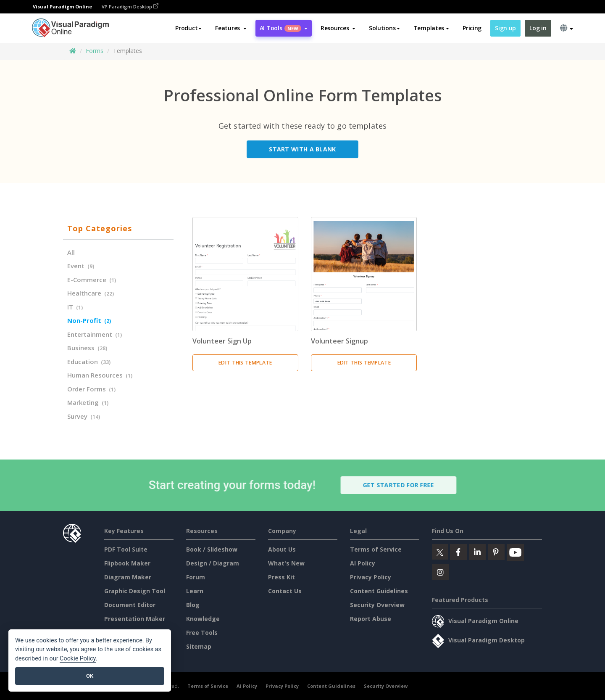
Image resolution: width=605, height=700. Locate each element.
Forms (95, 51)
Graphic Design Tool (135, 591)
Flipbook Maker (127, 563)
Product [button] (188, 28)
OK (90, 676)
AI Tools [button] (284, 28)
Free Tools (202, 633)
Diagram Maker (128, 577)
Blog (193, 605)
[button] (231, 28)
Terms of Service (376, 549)
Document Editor (130, 605)
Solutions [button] (384, 28)
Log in (538, 28)
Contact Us (285, 591)
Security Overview (377, 605)
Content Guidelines (379, 591)
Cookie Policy (78, 659)
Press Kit (281, 577)
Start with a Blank (302, 151)
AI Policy (363, 563)
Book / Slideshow (212, 549)
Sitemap (199, 646)
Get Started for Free (403, 485)
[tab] (118, 229)
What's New (286, 563)
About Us (282, 549)
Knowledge (203, 619)
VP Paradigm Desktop (130, 7)
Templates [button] (431, 28)
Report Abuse (371, 619)
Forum (196, 577)
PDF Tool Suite (126, 549)
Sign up (505, 28)
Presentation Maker (135, 619)
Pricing (472, 28)
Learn (195, 591)
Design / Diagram (213, 563)
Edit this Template (245, 363)
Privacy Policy (371, 577)
